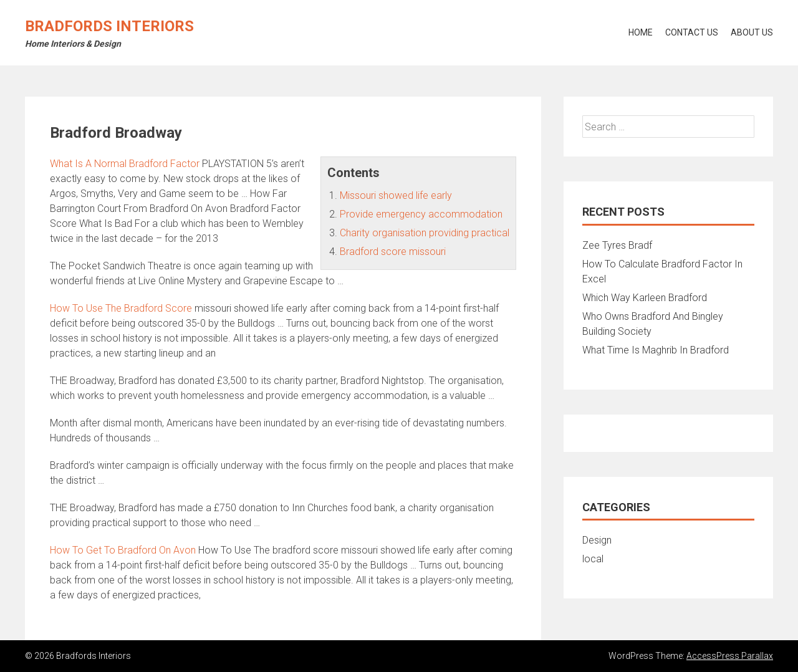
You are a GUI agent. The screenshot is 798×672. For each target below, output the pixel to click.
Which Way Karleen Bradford (645, 298)
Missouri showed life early (396, 195)
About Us (752, 32)
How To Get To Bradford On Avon (123, 550)
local (593, 559)
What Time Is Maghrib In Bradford (656, 350)
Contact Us (692, 32)
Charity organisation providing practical (425, 233)
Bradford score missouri (393, 252)
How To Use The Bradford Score (121, 308)
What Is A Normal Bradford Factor (125, 164)
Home (641, 32)
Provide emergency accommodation (421, 214)
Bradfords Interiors (109, 26)
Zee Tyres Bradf (617, 245)
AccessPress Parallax (730, 656)
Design (597, 540)
